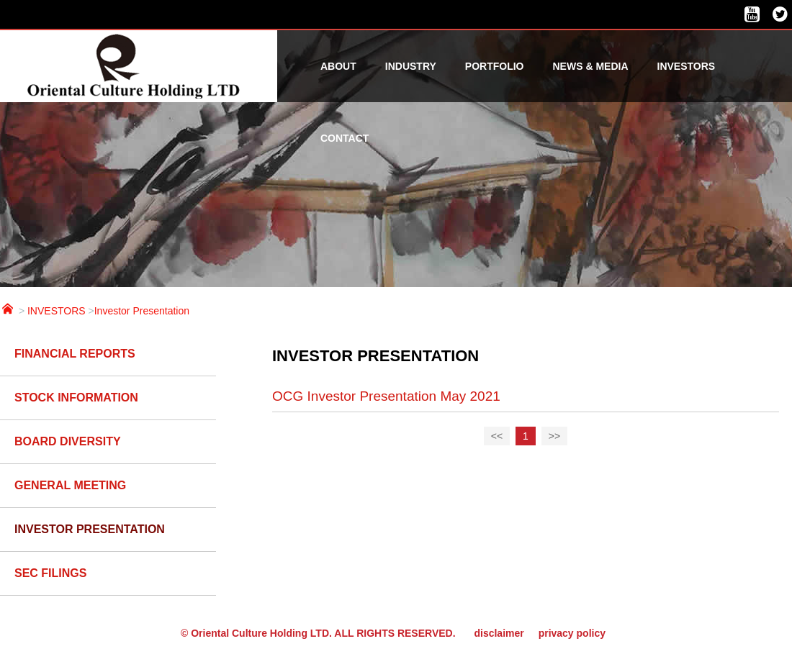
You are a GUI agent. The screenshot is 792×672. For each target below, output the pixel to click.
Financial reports (75, 354)
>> (554, 436)
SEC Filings (50, 573)
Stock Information (76, 398)
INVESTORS (687, 66)
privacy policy (572, 633)
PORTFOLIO (495, 66)
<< (497, 436)
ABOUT (338, 66)
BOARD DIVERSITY (68, 441)
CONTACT (345, 138)
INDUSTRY (411, 66)
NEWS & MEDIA (591, 66)
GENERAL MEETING (70, 485)
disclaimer (499, 633)
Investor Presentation (142, 311)
